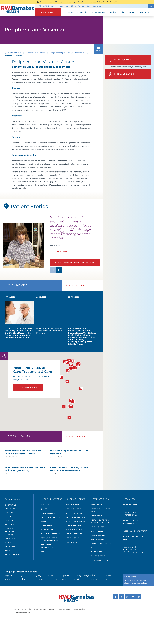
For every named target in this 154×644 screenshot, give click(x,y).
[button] (151, 6)
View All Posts (74, 285)
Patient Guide (72, 542)
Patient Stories (13, 554)
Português (61, 579)
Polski (41, 579)
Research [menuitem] (133, 12)
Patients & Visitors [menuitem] (118, 12)
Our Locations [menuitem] (83, 12)
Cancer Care (97, 505)
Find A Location (121, 74)
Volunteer (10, 547)
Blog (7, 551)
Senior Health (98, 539)
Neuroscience (97, 527)
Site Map (45, 552)
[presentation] (75, 235)
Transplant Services (101, 544)
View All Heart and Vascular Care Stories (75, 262)
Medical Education (10, 530)
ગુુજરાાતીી (67, 576)
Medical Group (73, 538)
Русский (76, 579)
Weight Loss (97, 552)
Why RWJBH (44, 6)
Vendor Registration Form (133, 538)
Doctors (9, 513)
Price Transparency (75, 517)
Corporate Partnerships (47, 546)
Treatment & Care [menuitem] (99, 12)
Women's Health (99, 556)
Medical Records (74, 534)
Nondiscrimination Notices (36, 609)
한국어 (8, 579)
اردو (108, 579)
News (67, 6)
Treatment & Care (15, 53)
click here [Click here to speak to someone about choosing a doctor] (143, 583)
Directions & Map (74, 526)
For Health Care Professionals (90, 6)
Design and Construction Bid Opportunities (133, 550)
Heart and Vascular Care (36, 53)
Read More (63, 251)
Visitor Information (76, 521)
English (8, 576)
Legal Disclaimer (64, 609)
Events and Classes (50, 517)
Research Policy (79, 609)
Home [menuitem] (71, 12)
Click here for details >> (108, 2)
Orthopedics (97, 531)
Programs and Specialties (60, 53)
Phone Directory (74, 530)
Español (93, 579)
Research (10, 524)
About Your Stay (74, 509)
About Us (45, 505)
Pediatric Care (98, 535)
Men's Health (97, 516)
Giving (53, 6)
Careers (60, 6)
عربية (21, 576)
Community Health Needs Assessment (49, 539)
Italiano (110, 576)
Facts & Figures (48, 513)
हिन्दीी (94, 576)
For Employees (130, 505)
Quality (44, 509)
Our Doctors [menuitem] (146, 12)
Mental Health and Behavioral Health (100, 521)
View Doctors (120, 60)
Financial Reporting (51, 534)
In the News (46, 526)
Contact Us (11, 505)
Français (52, 576)
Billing (74, 6)
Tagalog (37, 576)
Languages (10, 539)
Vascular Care (80, 53)
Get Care (9, 517)
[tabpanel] (23, 245)
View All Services (99, 560)
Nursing (9, 535)
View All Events (74, 436)
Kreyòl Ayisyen (84, 576)
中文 (24, 579)
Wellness (95, 548)
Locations (10, 509)
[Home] (18, 10)
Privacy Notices (18, 609)
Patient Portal (73, 505)
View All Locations (28, 387)
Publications (47, 530)
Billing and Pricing (75, 513)
